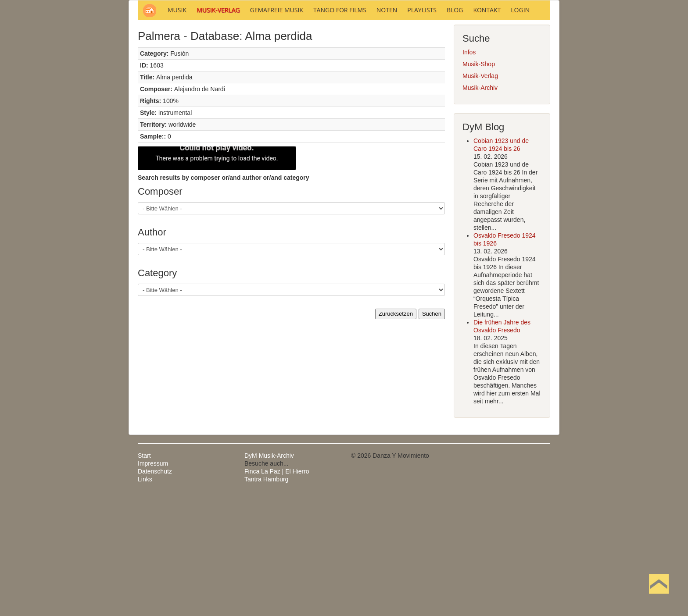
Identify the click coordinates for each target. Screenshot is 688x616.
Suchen (432, 432)
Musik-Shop (479, 182)
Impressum (153, 582)
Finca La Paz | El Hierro (277, 590)
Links (145, 598)
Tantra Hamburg (266, 598)
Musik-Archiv (480, 206)
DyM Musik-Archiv (269, 574)
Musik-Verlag (480, 194)
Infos (469, 171)
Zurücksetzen (396, 432)
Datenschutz (155, 590)
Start (144, 574)
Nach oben (659, 598)
